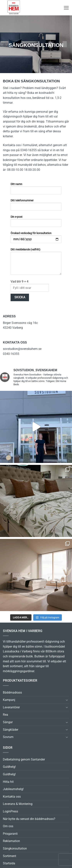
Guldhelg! (9, 767)
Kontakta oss (12, 797)
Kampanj (9, 700)
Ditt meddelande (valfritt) (36, 263)
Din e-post (36, 223)
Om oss (8, 826)
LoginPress (10, 811)
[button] (66, 8)
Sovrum (8, 737)
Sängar (8, 722)
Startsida (9, 863)
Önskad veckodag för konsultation (36, 239)
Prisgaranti (10, 834)
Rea (5, 715)
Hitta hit (8, 782)
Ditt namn (36, 190)
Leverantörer (11, 707)
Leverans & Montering (18, 804)
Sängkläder (11, 730)
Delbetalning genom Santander (24, 759)
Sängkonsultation (15, 848)
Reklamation (11, 841)
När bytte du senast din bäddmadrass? (29, 819)
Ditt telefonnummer (36, 206)
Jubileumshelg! (13, 789)
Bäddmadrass (12, 692)
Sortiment (10, 856)
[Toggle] (67, 700)
